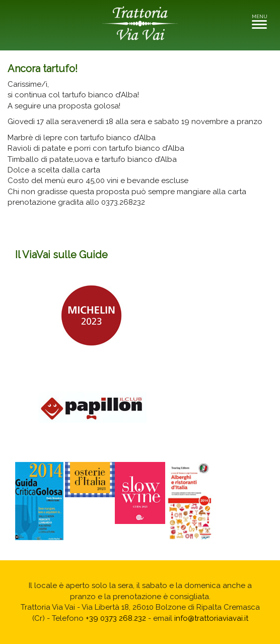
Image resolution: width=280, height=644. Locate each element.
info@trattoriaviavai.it (211, 618)
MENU (262, 21)
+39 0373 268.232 (116, 618)
